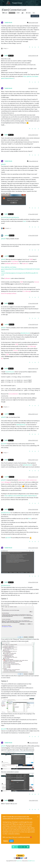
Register (6, 841)
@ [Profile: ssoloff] (4, 217)
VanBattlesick (8, 23)
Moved (5, 13)
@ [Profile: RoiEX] (3, 164)
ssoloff (7, 256)
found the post (10, 372)
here (25, 221)
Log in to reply (35, 16)
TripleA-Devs (19, 861)
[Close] (38, 817)
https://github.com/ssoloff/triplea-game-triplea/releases (21, 496)
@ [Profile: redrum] (9, 217)
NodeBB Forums (31, 861)
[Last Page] (28, 847)
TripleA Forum (17, 3)
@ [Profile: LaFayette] (16, 217)
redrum (7, 235)
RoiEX (6, 56)
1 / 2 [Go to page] (21, 847)
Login (11, 841)
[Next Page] (24, 847)
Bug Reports (12, 13)
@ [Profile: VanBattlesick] (25, 333)
